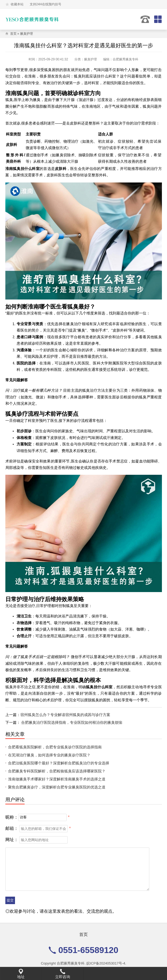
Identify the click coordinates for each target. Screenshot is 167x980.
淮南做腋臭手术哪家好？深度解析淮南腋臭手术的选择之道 (57, 779)
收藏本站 (17, 4)
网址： (12, 840)
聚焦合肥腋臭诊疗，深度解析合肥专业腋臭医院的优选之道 (57, 787)
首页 (13, 34)
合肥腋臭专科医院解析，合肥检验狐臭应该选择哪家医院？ (57, 771)
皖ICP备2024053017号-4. (106, 963)
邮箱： (12, 828)
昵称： (12, 817)
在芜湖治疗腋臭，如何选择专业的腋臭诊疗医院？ (49, 755)
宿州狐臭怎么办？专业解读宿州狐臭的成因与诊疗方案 (65, 715)
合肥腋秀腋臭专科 (71, 963)
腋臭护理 (26, 34)
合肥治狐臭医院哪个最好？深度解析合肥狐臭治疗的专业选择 (59, 763)
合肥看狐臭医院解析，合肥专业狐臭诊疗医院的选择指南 (55, 747)
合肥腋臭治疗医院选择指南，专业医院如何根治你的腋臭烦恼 (72, 722)
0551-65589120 (145, 19)
